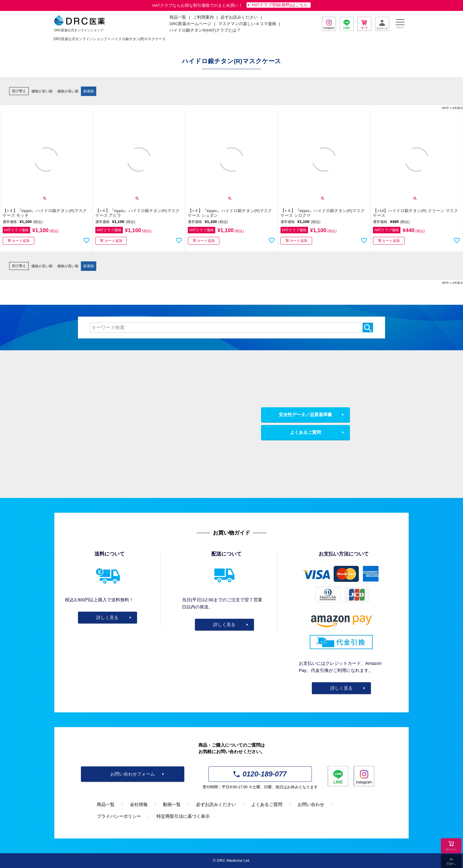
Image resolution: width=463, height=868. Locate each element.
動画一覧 (172, 804)
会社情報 (139, 804)
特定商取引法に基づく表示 (183, 816)
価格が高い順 (68, 91)
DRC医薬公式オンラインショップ (80, 39)
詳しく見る (107, 617)
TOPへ (451, 864)
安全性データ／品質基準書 (305, 415)
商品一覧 (106, 804)
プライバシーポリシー (119, 816)
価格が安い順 (42, 91)
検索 (368, 328)
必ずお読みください (239, 17)
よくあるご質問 (305, 432)
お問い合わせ (311, 804)
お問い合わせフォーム (133, 774)
